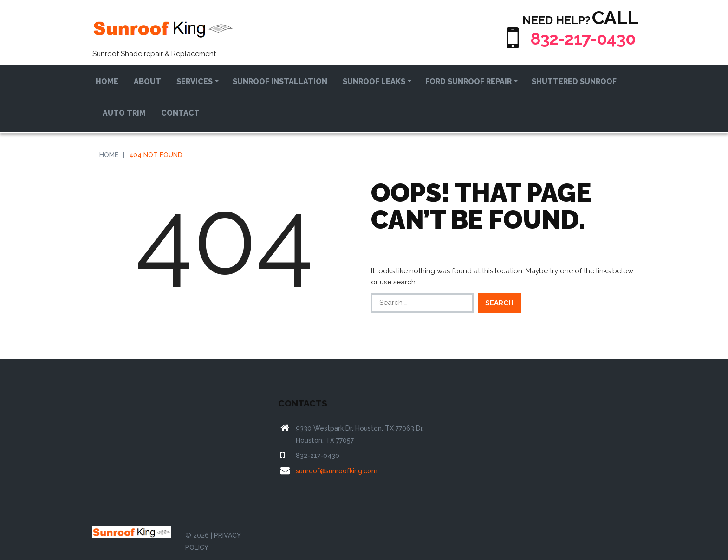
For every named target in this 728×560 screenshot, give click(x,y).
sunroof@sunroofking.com (337, 471)
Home (107, 81)
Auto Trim (124, 113)
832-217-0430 (578, 38)
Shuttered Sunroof (574, 81)
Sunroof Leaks (374, 81)
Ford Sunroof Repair (468, 81)
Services (195, 81)
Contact (180, 113)
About (147, 81)
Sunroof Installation (280, 81)
